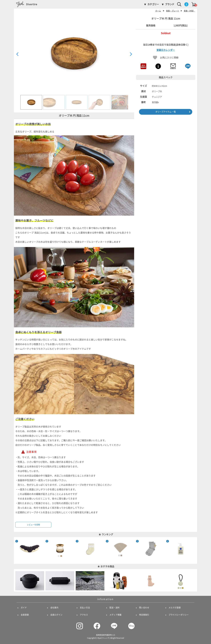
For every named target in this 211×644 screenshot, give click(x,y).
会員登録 (25, 615)
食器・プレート (173, 11)
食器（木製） (189, 11)
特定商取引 (144, 615)
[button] (131, 54)
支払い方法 (85, 608)
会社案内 (54, 608)
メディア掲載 (116, 615)
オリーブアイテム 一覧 (166, 112)
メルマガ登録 (175, 608)
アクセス (84, 615)
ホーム (158, 11)
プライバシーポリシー (179, 615)
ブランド (170, 4)
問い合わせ (144, 608)
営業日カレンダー (166, 50)
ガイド (24, 608)
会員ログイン (56, 615)
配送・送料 (115, 608)
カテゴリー (153, 4)
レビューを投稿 (33, 525)
